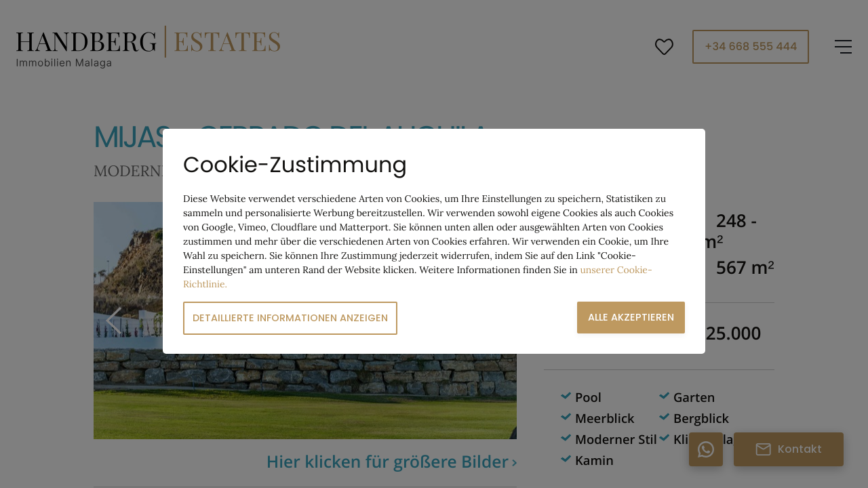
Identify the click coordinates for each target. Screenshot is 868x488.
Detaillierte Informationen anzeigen (290, 318)
